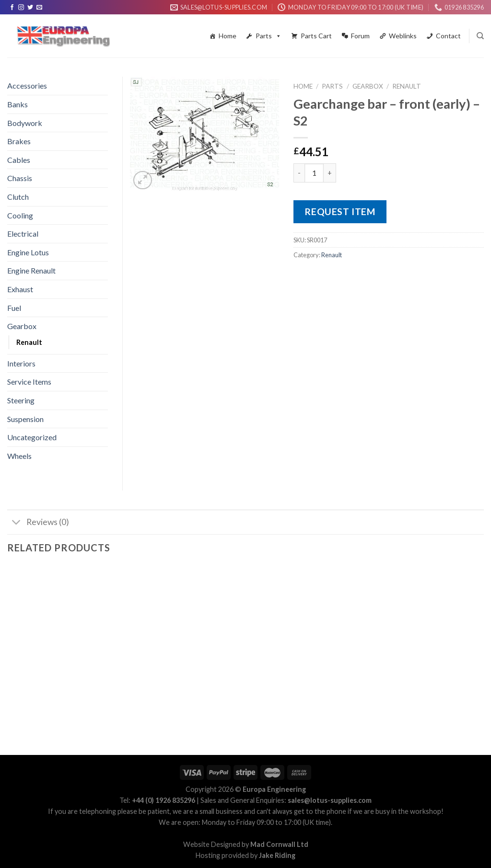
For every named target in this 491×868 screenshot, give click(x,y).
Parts (269, 36)
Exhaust (20, 289)
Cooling (20, 215)
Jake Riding (277, 855)
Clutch (18, 197)
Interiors (21, 363)
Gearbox (368, 86)
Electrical (23, 234)
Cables (19, 160)
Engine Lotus (28, 252)
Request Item (340, 211)
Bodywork (25, 123)
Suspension (25, 419)
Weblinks (403, 36)
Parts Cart (316, 36)
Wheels (19, 456)
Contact (448, 36)
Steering (21, 400)
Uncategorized (32, 437)
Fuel (14, 308)
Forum (360, 36)
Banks (18, 104)
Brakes (19, 141)
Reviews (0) (38, 523)
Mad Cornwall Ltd (279, 844)
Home (228, 36)
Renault (407, 86)
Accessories (27, 86)
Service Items (29, 382)
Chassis (20, 178)
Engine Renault (31, 270)
